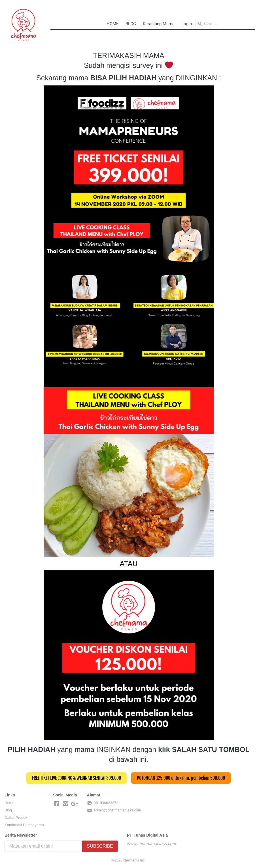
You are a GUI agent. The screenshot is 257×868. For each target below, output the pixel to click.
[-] (56, 804)
